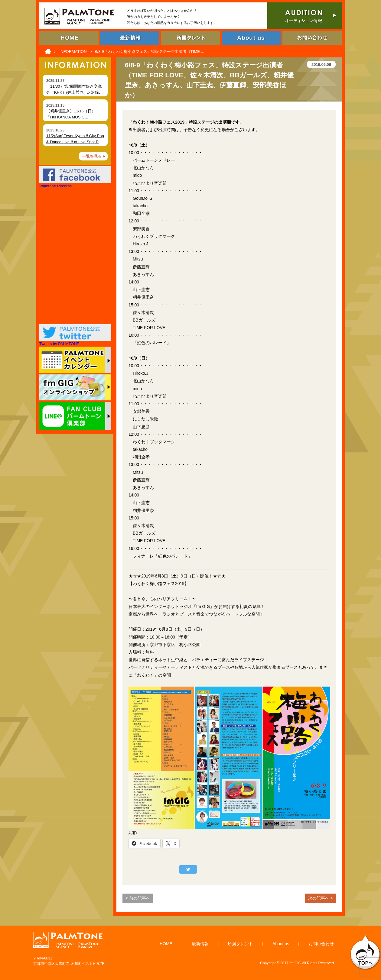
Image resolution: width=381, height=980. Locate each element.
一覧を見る (92, 156)
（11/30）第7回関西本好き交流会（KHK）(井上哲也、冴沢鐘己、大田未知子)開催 (74, 92)
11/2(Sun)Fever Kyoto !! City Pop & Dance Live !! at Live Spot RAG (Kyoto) (75, 142)
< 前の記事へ (138, 898)
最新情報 (200, 944)
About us (281, 944)
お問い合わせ (321, 944)
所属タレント (240, 944)
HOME (166, 944)
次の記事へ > (321, 898)
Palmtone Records (55, 186)
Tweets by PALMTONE (59, 344)
